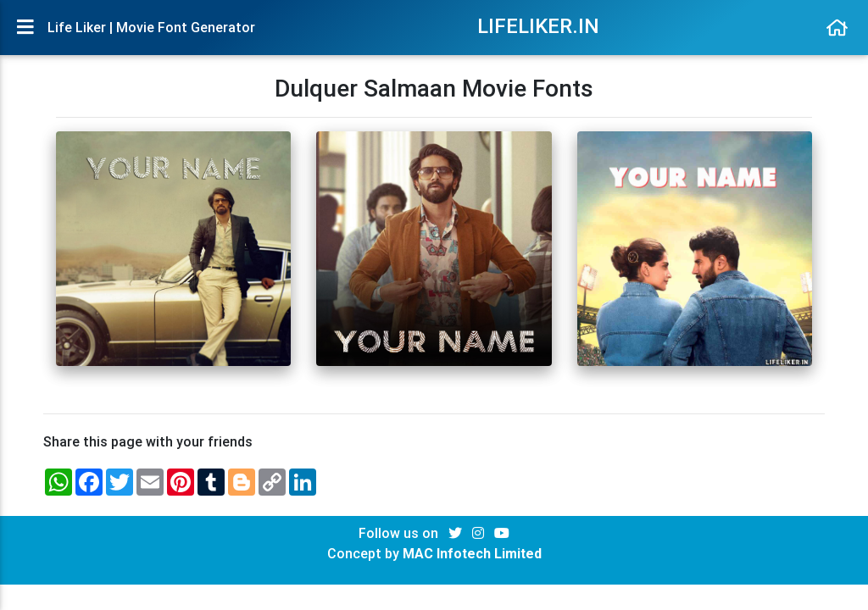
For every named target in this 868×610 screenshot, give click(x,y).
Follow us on (400, 533)
